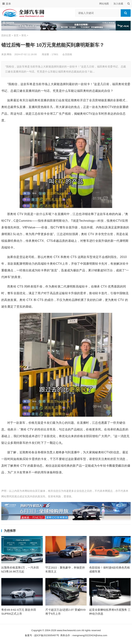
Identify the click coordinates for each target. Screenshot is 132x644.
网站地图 (104, 4)
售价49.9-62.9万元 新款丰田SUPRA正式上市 (19, 613)
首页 (16, 35)
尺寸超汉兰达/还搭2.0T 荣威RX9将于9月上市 (65, 613)
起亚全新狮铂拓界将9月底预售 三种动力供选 (110, 613)
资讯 (24, 35)
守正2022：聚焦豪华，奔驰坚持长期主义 (65, 570)
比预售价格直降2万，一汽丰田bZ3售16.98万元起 (20, 570)
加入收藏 (118, 4)
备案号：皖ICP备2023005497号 (42, 636)
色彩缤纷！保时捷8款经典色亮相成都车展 (109, 570)
